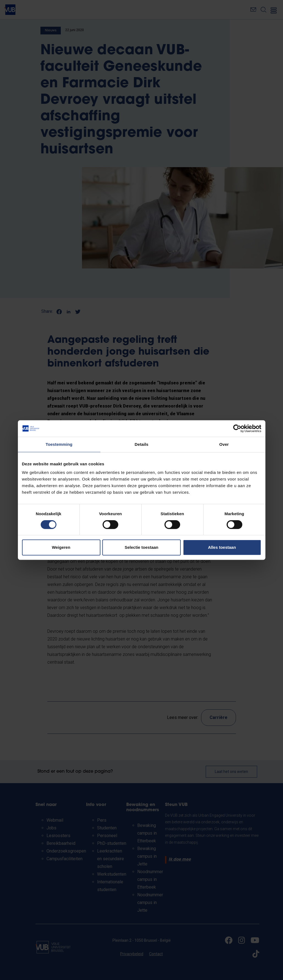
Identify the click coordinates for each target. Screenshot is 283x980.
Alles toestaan (222, 547)
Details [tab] (142, 444)
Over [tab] (224, 444)
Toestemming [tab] (59, 444)
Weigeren (61, 547)
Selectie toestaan (141, 547)
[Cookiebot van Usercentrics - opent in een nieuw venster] (237, 428)
